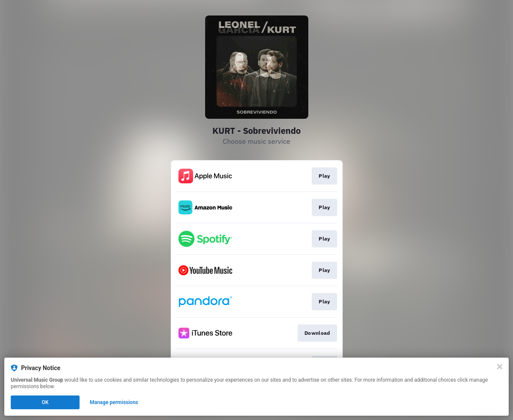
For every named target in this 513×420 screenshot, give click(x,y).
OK (45, 402)
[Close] (500, 367)
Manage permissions (114, 402)
